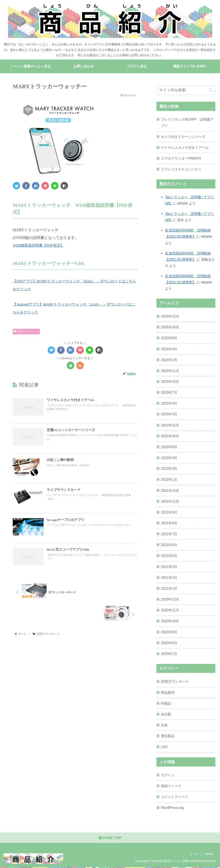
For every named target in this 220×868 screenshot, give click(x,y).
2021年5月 (169, 556)
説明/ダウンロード (26, 331)
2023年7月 (169, 393)
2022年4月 (169, 458)
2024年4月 (169, 349)
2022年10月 (170, 436)
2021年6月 (169, 545)
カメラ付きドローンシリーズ (183, 137)
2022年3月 (169, 469)
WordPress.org (172, 808)
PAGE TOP (110, 838)
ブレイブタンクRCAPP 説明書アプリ (187, 123)
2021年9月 (169, 512)
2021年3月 (169, 567)
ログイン (168, 775)
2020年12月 (170, 599)
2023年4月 (169, 403)
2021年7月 (169, 534)
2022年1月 (169, 480)
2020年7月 (169, 654)
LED (164, 747)
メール (194, 855)
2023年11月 (170, 371)
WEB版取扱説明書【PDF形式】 (40, 245)
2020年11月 (170, 610)
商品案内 (168, 692)
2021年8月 (169, 523)
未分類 (166, 714)
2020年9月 (169, 632)
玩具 (164, 725)
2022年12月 (170, 425)
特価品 (166, 703)
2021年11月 (170, 501)
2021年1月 (169, 588)
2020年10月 (170, 621)
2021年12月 (170, 490)
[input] (186, 90)
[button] (211, 90)
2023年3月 (169, 414)
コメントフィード (175, 797)
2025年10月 (170, 327)
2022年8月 (169, 447)
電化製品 (168, 736)
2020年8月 (169, 643)
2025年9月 (169, 338)
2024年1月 (169, 360)
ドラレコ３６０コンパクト (181, 169)
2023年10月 (170, 382)
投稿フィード (171, 786)
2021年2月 (169, 578)
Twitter (209, 855)
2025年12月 (170, 316)
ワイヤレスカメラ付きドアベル (185, 147)
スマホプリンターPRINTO (181, 158)
